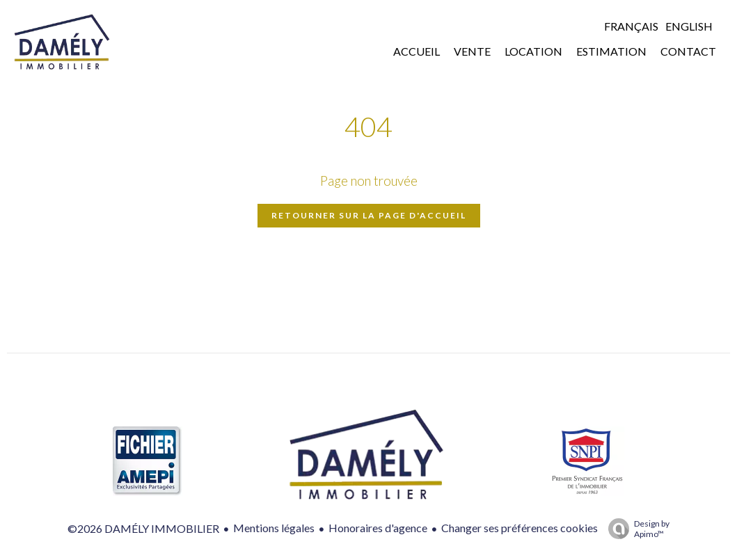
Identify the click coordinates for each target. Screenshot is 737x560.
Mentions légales (274, 528)
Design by (635, 529)
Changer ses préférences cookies (520, 528)
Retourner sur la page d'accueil (369, 215)
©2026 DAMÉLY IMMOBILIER (143, 528)
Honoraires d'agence (378, 528)
